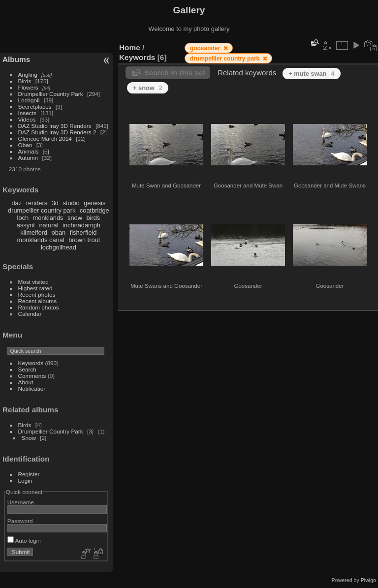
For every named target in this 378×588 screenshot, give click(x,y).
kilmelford (34, 232)
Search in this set (175, 73)
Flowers (28, 87)
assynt (26, 225)
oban (59, 232)
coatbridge (94, 210)
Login (25, 480)
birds (93, 218)
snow (75, 218)
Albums (16, 59)
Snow (29, 438)
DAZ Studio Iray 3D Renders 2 (57, 132)
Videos (27, 119)
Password (20, 521)
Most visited (33, 282)
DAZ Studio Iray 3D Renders (55, 126)
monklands (48, 218)
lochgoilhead (59, 247)
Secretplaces (35, 107)
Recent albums (37, 301)
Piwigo (368, 580)
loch (23, 218)
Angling (28, 75)
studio (71, 203)
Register (29, 474)
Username (21, 502)
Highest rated (35, 288)
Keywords (31, 363)
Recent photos (37, 294)
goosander (206, 48)
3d (55, 203)
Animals (29, 151)
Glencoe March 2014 (45, 139)
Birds (25, 81)
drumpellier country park (42, 210)
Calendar (30, 314)
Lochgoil (29, 100)
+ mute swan (311, 74)
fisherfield (83, 232)
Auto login (24, 541)
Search (27, 369)
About (26, 382)
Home (130, 47)
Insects (27, 113)
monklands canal (41, 240)
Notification (32, 388)
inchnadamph (81, 225)
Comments (32, 376)
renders (37, 203)
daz (17, 203)
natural (48, 225)
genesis (94, 203)
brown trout (84, 240)
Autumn (28, 158)
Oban (25, 145)
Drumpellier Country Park (51, 94)
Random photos (39, 307)
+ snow (148, 88)
